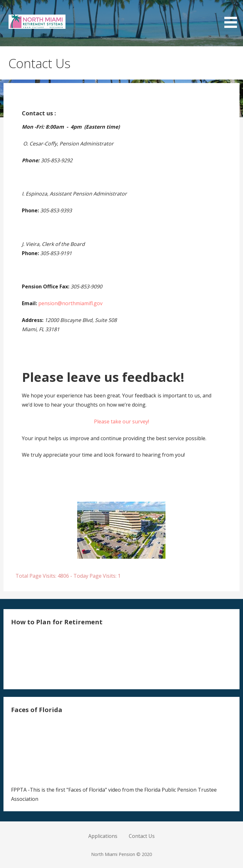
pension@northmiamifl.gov (70, 303)
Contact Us (142, 836)
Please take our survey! (121, 421)
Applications (103, 836)
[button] (233, 15)
